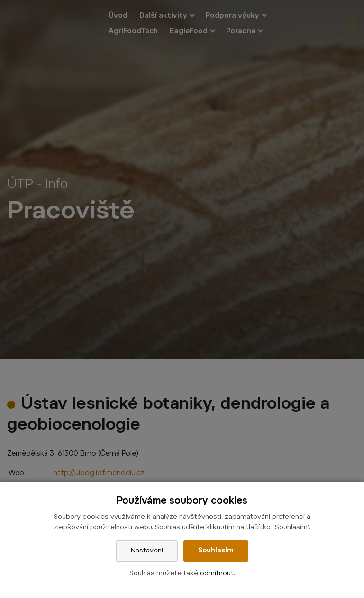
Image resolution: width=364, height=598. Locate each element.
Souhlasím (216, 551)
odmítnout (217, 574)
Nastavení (147, 551)
